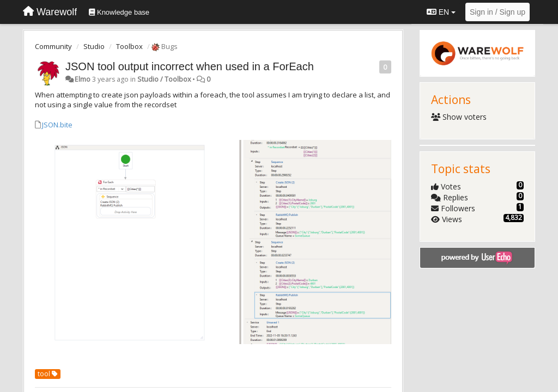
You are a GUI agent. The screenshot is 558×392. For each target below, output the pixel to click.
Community (53, 46)
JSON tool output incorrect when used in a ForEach (190, 66)
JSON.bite (57, 125)
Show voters (459, 117)
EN (441, 12)
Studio (94, 46)
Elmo (83, 79)
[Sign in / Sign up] (498, 12)
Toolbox (129, 46)
